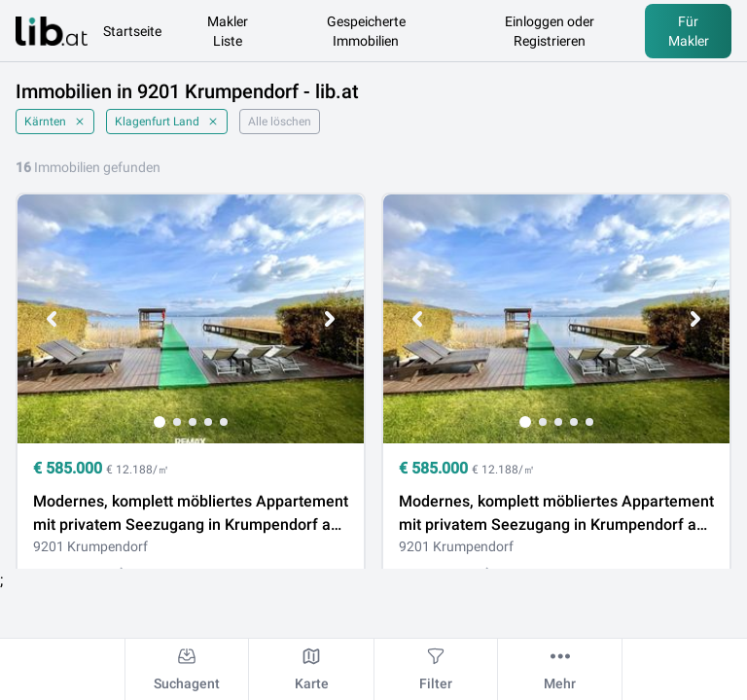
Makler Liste (228, 31)
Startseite (132, 31)
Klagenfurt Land (167, 122)
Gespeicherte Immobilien (366, 31)
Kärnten (55, 122)
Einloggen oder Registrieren (550, 31)
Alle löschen (280, 122)
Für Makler (689, 31)
